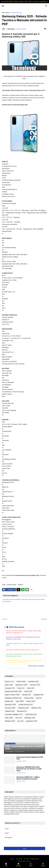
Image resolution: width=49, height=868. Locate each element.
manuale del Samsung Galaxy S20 (27, 575)
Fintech (21, 688)
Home (12, 859)
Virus (19, 718)
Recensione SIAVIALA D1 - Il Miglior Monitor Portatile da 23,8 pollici (28, 778)
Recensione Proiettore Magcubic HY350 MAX (30, 758)
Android (21, 682)
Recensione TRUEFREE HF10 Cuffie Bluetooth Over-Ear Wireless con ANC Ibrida (29, 769)
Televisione (22, 711)
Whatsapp (30, 718)
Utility (9, 718)
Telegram (10, 711)
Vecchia (44, 619)
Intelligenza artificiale (13, 698)
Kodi (39, 698)
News (20, 701)
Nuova (5, 619)
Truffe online (31, 714)
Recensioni (10, 705)
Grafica (28, 691)
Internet (29, 698)
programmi (31, 721)
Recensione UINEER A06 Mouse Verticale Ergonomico (22, 650)
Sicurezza (10, 708)
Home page (6, 13)
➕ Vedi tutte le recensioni (36, 666)
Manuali (9, 701)
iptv (20, 721)
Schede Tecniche (16, 13)
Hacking (27, 695)
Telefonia (20, 585)
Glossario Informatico (13, 691)
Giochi (31, 688)
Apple (9, 685)
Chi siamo (19, 859)
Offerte (31, 701)
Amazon (9, 682)
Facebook (10, 688)
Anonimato (33, 682)
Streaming (23, 708)
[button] (3, 6)
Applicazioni (21, 685)
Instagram (38, 695)
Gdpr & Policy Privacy (25, 861)
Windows (10, 721)
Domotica (35, 685)
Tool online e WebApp (14, 714)
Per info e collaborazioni (31, 859)
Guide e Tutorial (12, 695)
